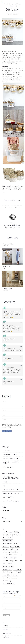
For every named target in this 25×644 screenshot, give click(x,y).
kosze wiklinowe (8, 200)
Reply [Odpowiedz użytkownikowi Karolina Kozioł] (21, 309)
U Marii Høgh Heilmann (8, 467)
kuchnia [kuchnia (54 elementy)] (11, 555)
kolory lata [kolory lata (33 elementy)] (5, 555)
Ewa (4, 358)
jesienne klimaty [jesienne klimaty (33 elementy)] (6, 552)
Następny (16, 14)
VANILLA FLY (18, 493)
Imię (3, 603)
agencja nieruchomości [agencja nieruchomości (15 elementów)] (7, 532)
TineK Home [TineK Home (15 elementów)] (15, 575)
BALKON (6, 482)
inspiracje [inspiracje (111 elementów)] (16, 549)
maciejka (4, 339)
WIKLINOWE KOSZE (7, 289)
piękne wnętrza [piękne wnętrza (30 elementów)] (6, 566)
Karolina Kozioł (6, 311)
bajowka (4, 349)
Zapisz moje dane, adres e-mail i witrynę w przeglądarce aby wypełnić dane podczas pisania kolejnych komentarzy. (12, 426)
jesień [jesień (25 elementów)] (13, 552)
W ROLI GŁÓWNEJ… (8, 266)
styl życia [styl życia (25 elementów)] (18, 572)
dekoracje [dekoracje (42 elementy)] (10, 538)
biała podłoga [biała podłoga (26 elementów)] (17, 532)
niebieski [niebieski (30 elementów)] (16, 561)
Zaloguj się (5, 626)
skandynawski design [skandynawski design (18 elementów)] (7, 569)
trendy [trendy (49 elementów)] (4, 578)
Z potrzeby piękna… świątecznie (10, 455)
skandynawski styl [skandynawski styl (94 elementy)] (17, 569)
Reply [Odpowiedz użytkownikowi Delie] (21, 380)
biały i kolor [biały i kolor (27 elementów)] (9, 535)
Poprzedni (9, 14)
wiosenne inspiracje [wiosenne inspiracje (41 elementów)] (7, 581)
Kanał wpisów (6, 629)
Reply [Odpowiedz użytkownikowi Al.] (21, 323)
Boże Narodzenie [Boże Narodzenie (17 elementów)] (17, 535)
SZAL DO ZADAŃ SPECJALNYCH (11, 458)
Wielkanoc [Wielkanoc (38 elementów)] (14, 578)
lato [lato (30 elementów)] (20, 555)
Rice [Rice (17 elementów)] (12, 566)
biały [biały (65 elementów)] (4, 535)
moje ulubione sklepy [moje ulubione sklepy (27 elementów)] (7, 561)
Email (11, 597)
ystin (4, 368)
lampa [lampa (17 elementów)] (16, 555)
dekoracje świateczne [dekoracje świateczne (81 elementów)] (7, 543)
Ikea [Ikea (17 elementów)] (11, 549)
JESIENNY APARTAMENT (13, 501)
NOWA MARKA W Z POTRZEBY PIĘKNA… (11, 463)
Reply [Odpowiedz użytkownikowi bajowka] (21, 347)
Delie (4, 382)
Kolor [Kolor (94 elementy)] (17, 552)
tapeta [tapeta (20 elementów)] (10, 575)
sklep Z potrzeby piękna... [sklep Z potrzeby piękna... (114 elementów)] (8, 572)
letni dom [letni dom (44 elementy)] (5, 558)
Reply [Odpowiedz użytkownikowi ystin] (21, 366)
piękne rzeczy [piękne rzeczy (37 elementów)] (11, 564)
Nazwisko (4, 609)
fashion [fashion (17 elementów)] (12, 546)
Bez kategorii (11, 6)
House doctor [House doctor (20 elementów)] (6, 549)
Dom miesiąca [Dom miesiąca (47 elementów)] (6, 546)
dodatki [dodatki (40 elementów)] (15, 543)
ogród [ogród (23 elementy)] (20, 561)
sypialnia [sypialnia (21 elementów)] (4, 575)
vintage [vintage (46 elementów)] (9, 578)
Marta (4, 486)
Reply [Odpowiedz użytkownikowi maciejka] (21, 337)
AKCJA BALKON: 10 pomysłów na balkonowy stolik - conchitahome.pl (11, 478)
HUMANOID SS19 (7, 451)
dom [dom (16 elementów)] (19, 543)
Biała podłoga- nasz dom (8, 244)
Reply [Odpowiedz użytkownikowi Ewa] (21, 356)
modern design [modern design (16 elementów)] (12, 558)
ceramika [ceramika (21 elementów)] (4, 538)
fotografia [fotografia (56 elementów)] (17, 546)
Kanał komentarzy (7, 633)
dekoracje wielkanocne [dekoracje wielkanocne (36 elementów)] (7, 541)
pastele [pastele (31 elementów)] (4, 564)
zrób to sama (17, 200)
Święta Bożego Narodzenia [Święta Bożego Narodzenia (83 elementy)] (8, 584)
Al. (3, 325)
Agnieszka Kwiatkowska (16, 4)
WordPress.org (6, 637)
